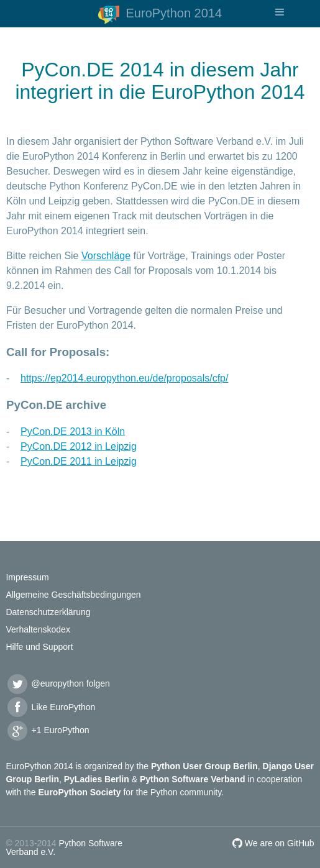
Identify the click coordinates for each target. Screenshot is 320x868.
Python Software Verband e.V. (64, 847)
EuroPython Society (80, 792)
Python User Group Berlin (204, 766)
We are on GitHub (273, 843)
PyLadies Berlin (97, 779)
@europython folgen (58, 683)
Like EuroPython (50, 707)
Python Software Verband (193, 779)
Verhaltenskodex (38, 629)
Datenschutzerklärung (48, 612)
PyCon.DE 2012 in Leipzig (79, 446)
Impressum (27, 577)
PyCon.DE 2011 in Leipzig (79, 461)
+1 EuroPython (47, 730)
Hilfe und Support (39, 647)
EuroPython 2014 (160, 15)
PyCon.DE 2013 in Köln (73, 432)
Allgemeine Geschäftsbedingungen (73, 595)
